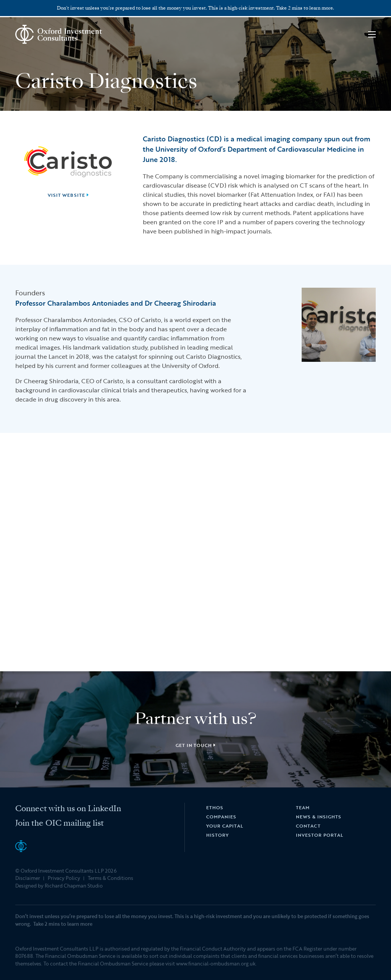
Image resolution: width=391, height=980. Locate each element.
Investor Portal (319, 835)
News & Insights (318, 816)
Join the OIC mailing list (60, 823)
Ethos (215, 807)
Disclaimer (28, 878)
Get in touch (194, 745)
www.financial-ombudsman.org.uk (216, 964)
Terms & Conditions (111, 878)
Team (303, 807)
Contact (308, 826)
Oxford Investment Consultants (59, 34)
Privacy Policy (64, 878)
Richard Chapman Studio (74, 886)
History (217, 835)
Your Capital (225, 826)
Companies (221, 816)
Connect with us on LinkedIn (68, 808)
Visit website (66, 195)
